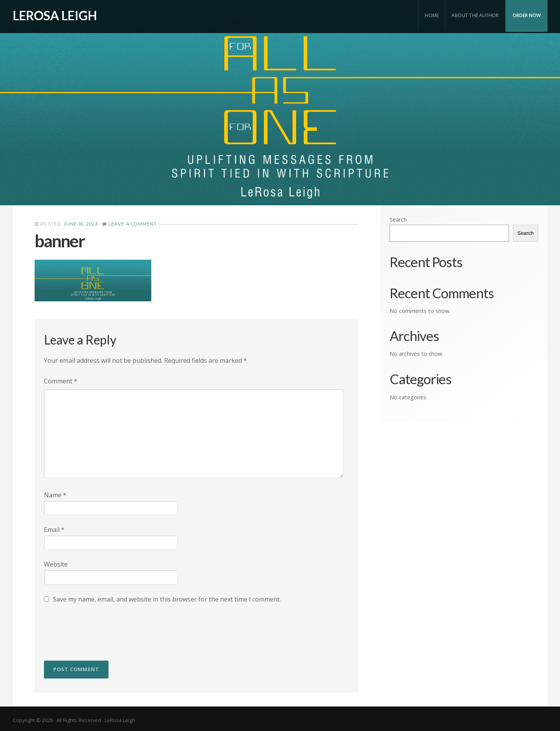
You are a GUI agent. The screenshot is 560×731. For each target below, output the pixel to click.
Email (54, 530)
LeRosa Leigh (55, 15)
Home (431, 15)
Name (55, 495)
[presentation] (103, 628)
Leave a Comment (133, 224)
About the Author (475, 15)
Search (398, 219)
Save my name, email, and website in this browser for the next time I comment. (167, 599)
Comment (61, 381)
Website (56, 564)
